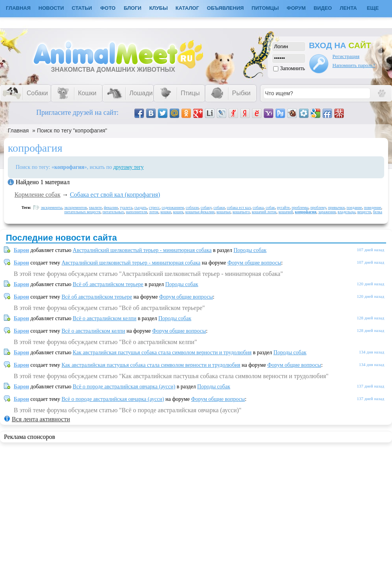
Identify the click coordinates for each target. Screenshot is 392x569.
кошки (166, 212)
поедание (354, 207)
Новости (51, 8)
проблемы (300, 207)
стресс (154, 207)
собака (258, 207)
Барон (21, 250)
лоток (154, 212)
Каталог (187, 8)
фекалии (111, 207)
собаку (206, 207)
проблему (318, 207)
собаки (219, 207)
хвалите (95, 207)
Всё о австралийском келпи (105, 318)
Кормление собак (37, 195)
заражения (327, 212)
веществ (364, 212)
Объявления (225, 8)
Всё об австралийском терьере (108, 284)
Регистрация (346, 56)
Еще (373, 8)
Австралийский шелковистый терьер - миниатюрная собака (142, 250)
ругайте (283, 207)
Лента (348, 8)
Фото (108, 8)
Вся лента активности (41, 419)
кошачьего (241, 212)
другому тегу (129, 167)
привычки (336, 207)
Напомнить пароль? (354, 65)
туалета (126, 207)
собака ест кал (239, 207)
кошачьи (223, 212)
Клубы (159, 8)
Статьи (82, 8)
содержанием (173, 207)
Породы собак (250, 250)
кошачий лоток (264, 212)
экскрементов (76, 207)
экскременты (52, 207)
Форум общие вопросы (254, 263)
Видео (323, 8)
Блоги (133, 8)
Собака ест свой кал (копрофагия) (115, 195)
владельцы (346, 212)
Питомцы (265, 8)
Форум (296, 8)
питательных (113, 212)
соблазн (192, 207)
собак (270, 207)
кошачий (286, 212)
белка (377, 212)
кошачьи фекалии (200, 212)
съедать (141, 207)
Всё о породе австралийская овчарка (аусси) (124, 387)
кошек (178, 212)
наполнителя (136, 212)
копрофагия (306, 212)
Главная (18, 130)
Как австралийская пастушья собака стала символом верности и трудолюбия (162, 352)
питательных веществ (82, 212)
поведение (373, 207)
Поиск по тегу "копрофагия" (72, 130)
